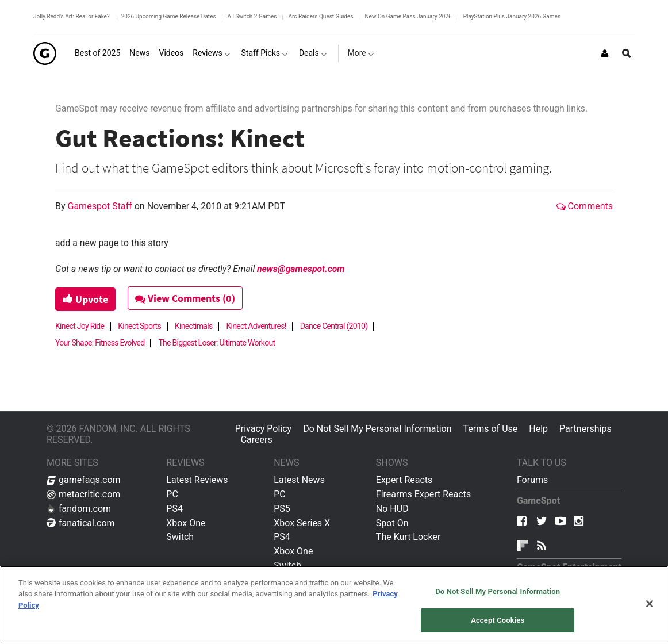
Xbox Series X (302, 523)
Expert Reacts (404, 480)
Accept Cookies (498, 620)
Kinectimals (193, 326)
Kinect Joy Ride (80, 326)
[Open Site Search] (627, 53)
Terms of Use (491, 429)
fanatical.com (81, 523)
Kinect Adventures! (256, 326)
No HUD (392, 509)
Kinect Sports (139, 326)
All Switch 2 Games (252, 16)
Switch (180, 537)
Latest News (299, 480)
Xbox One (186, 523)
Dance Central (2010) (334, 326)
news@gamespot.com (301, 269)
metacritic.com (83, 494)
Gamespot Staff (101, 206)
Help (538, 429)
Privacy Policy (264, 429)
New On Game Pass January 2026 (408, 16)
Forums (532, 480)
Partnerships (586, 429)
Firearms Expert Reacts (423, 494)
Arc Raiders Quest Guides (320, 16)
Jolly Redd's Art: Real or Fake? (72, 16)
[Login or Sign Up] (605, 53)
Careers (257, 440)
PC (172, 494)
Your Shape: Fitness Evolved (100, 343)
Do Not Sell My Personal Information (377, 429)
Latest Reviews (197, 480)
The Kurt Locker (408, 537)
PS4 (174, 509)
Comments (585, 206)
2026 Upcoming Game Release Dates (169, 16)
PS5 (282, 509)
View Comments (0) (185, 298)
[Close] (650, 604)
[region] (334, 605)
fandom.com (79, 509)
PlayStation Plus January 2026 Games (512, 16)
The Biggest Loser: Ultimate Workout (216, 343)
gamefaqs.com (84, 480)
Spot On (392, 523)
